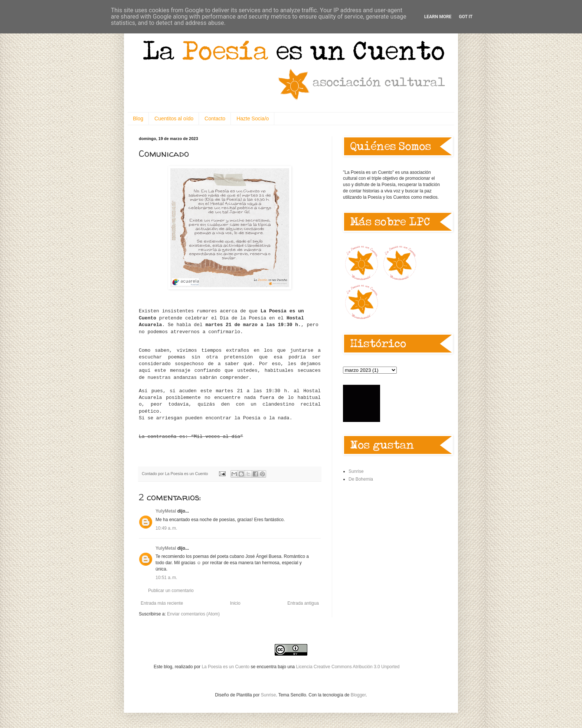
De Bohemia (361, 479)
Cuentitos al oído (174, 118)
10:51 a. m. (166, 578)
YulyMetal (166, 511)
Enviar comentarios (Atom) (193, 614)
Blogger (358, 695)
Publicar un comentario (171, 591)
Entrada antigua (303, 603)
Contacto (215, 118)
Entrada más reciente (162, 603)
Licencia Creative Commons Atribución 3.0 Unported (348, 667)
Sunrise (356, 471)
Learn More (438, 17)
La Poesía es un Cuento (226, 667)
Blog (138, 118)
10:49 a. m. (166, 528)
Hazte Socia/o (253, 118)
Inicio (235, 603)
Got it (466, 17)
